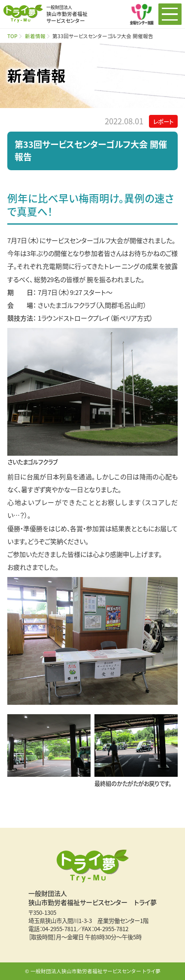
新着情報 (35, 36)
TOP (12, 36)
